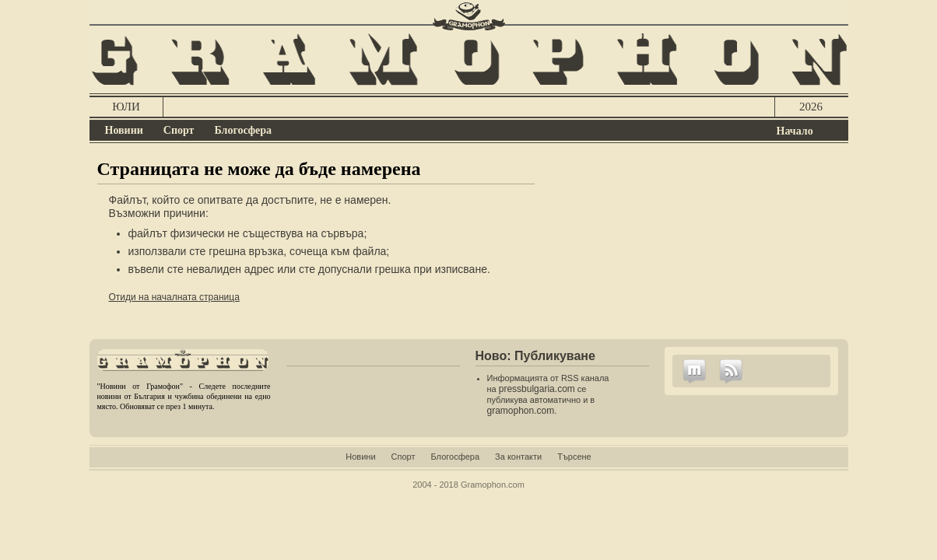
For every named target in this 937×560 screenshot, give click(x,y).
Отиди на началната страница (174, 297)
